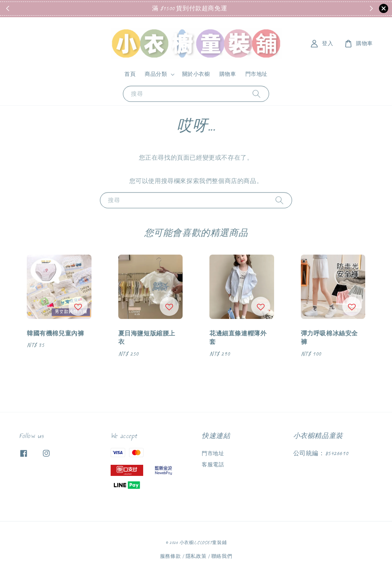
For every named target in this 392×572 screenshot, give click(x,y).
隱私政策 (196, 556)
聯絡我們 (222, 556)
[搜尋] (256, 94)
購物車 (228, 74)
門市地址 (256, 74)
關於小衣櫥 (196, 74)
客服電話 (213, 465)
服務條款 (171, 556)
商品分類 (156, 74)
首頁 (130, 74)
